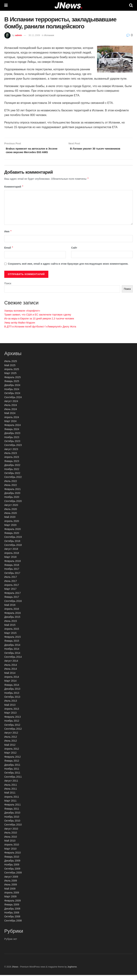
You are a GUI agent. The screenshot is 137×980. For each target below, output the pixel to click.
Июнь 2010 (11, 842)
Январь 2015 (12, 646)
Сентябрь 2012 (13, 734)
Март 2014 (10, 686)
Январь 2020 (12, 538)
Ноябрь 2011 (12, 774)
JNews (15, 972)
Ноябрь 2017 (12, 574)
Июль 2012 (11, 742)
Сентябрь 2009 (13, 878)
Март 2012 (10, 758)
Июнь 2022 (11, 490)
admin (19, 35)
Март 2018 (10, 562)
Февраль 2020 (12, 534)
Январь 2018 (12, 570)
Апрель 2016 (12, 614)
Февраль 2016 (12, 618)
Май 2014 (10, 678)
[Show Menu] (6, 5)
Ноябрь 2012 (12, 726)
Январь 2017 (12, 602)
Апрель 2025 (12, 374)
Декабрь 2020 (12, 498)
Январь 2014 (12, 690)
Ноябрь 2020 (12, 502)
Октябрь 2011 (12, 778)
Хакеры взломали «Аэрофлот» (22, 316)
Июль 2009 (11, 886)
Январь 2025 (12, 386)
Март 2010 (10, 854)
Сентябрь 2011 (13, 782)
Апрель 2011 (12, 802)
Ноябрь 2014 (12, 654)
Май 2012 (10, 750)
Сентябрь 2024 (13, 402)
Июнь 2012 (11, 746)
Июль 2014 (11, 670)
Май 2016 (10, 610)
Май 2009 (10, 894)
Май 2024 (10, 418)
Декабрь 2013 (12, 694)
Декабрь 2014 (12, 650)
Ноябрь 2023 (12, 442)
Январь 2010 (12, 862)
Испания (49, 35)
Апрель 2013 (12, 714)
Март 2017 (10, 594)
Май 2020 (10, 522)
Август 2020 (11, 510)
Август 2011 (11, 786)
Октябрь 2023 (12, 446)
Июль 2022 (11, 486)
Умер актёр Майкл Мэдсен (20, 328)
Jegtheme (72, 972)
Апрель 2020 (12, 526)
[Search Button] (131, 5)
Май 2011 (10, 798)
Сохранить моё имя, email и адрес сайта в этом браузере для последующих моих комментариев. (68, 269)
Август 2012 (11, 738)
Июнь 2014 (11, 674)
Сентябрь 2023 (13, 450)
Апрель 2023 (12, 462)
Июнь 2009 (11, 890)
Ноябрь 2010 (12, 822)
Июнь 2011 (11, 794)
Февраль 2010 (12, 858)
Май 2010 (10, 846)
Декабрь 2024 (12, 390)
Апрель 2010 (12, 850)
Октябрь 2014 (12, 658)
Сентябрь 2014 (13, 662)
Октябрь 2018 (12, 546)
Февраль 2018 (12, 566)
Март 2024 (10, 426)
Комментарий (14, 192)
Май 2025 (10, 370)
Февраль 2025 (12, 382)
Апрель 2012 (12, 754)
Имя (8, 237)
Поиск (8, 288)
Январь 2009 (12, 910)
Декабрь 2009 (12, 866)
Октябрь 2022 (12, 478)
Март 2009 (10, 902)
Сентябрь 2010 (13, 830)
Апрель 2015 (12, 634)
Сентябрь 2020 (13, 506)
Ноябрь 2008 (12, 918)
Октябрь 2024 (12, 398)
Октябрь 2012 (12, 730)
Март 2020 (10, 530)
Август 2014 (11, 666)
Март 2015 (10, 638)
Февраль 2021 (12, 494)
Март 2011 (10, 806)
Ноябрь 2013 (12, 698)
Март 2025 (10, 378)
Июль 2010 (11, 838)
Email (9, 253)
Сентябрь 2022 (13, 482)
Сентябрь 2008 (13, 926)
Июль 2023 (11, 458)
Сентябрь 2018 (13, 550)
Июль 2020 (11, 514)
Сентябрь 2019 (13, 542)
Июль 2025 (11, 366)
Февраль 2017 (12, 598)
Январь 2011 (12, 814)
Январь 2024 (12, 434)
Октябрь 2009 (12, 874)
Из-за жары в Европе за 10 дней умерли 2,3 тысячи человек (39, 324)
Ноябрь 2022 (12, 474)
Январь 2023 (12, 466)
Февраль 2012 (12, 762)
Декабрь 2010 (12, 818)
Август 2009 (11, 882)
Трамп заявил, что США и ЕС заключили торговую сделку (38, 320)
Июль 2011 (11, 790)
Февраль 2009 (12, 906)
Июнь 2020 (11, 518)
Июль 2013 (11, 706)
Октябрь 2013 (12, 702)
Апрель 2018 (12, 558)
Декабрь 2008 (12, 914)
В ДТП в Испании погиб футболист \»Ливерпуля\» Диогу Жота (40, 332)
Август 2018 (11, 554)
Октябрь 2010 (12, 826)
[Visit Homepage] (68, 5)
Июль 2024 (11, 410)
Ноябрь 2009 (12, 870)
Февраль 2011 (12, 810)
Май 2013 (10, 710)
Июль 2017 (11, 582)
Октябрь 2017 (12, 578)
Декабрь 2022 (12, 470)
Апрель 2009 (12, 898)
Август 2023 (11, 454)
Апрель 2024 (12, 422)
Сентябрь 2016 (13, 606)
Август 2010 (11, 834)
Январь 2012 (12, 766)
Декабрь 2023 (12, 438)
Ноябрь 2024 (12, 394)
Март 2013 (10, 718)
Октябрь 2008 (12, 922)
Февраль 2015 (12, 642)
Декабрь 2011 (12, 770)
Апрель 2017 (12, 590)
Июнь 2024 (11, 414)
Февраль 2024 (12, 430)
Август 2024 (11, 406)
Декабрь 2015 (12, 622)
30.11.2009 (34, 35)
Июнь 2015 (11, 626)
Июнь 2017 (11, 586)
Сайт (74, 253)
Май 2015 (10, 630)
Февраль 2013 (12, 722)
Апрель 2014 (12, 682)
